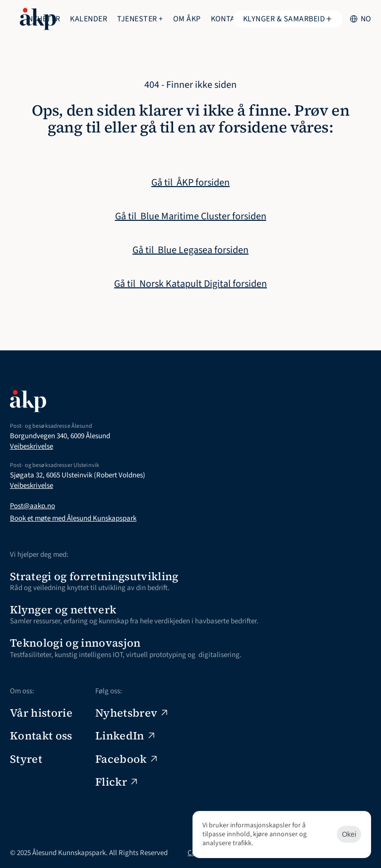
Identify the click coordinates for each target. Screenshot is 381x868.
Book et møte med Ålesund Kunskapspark (73, 518)
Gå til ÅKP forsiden (190, 183)
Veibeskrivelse (32, 446)
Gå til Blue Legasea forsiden (190, 250)
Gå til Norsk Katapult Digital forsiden (190, 284)
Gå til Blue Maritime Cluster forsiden (191, 216)
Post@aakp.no (32, 506)
